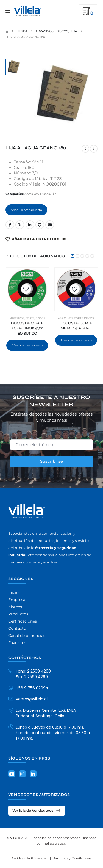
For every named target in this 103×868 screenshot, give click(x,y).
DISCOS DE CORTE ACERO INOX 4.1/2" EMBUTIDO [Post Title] (27, 328)
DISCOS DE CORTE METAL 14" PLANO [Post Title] (76, 326)
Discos (45, 194)
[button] (73, 256)
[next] (94, 149)
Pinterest (40, 225)
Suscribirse (51, 461)
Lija (54, 194)
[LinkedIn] (33, 774)
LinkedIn (30, 225)
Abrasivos (31, 194)
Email (50, 225)
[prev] (85, 149)
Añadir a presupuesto (26, 210)
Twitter (20, 225)
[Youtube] (12, 774)
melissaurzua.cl (55, 843)
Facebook (10, 225)
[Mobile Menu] (10, 11)
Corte (30, 318)
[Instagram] (22, 774)
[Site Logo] (28, 11)
